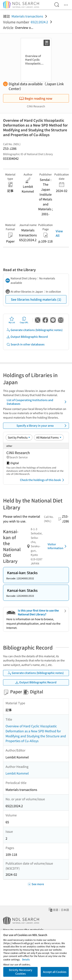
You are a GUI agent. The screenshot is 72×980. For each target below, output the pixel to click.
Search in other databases (25, 344)
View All (59, 233)
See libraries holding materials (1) (36, 299)
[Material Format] (49, 437)
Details (26, 959)
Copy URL (24, 320)
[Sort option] (19, 437)
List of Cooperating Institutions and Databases (37, 402)
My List (12, 320)
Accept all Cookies (55, 972)
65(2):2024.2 (39, 22)
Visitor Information (58, 546)
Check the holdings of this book (43, 480)
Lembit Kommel (17, 773)
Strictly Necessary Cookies (21, 972)
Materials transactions (27, 16)
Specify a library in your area (42, 426)
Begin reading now (36, 98)
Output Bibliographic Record (27, 337)
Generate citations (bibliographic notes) (34, 330)
